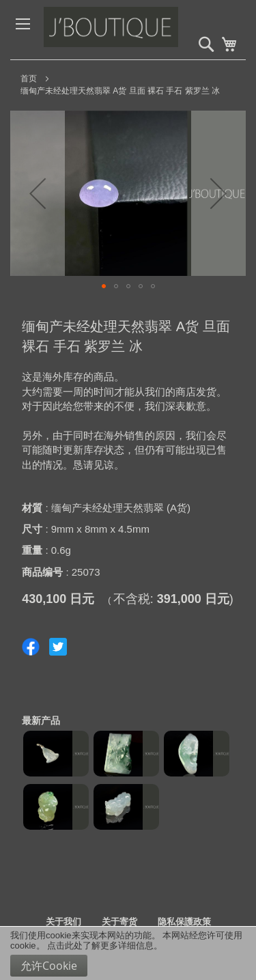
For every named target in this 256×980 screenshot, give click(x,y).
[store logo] (140, 30)
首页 (29, 79)
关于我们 (63, 922)
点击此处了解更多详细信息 (100, 946)
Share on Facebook (31, 647)
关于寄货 (119, 922)
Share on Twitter (58, 647)
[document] (128, 953)
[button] (38, 193)
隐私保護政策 (184, 922)
